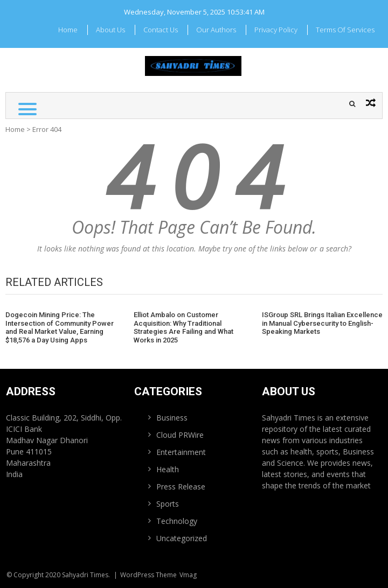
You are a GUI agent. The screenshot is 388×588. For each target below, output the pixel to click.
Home (68, 30)
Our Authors (216, 30)
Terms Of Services (345, 30)
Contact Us (161, 30)
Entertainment (181, 452)
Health (168, 469)
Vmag (188, 575)
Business (172, 418)
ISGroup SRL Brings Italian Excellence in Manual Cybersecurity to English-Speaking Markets (322, 323)
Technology (177, 521)
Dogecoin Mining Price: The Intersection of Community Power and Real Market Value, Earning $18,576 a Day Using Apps (60, 327)
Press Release (181, 486)
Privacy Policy (276, 30)
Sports (168, 504)
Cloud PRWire (180, 435)
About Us (110, 30)
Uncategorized (182, 538)
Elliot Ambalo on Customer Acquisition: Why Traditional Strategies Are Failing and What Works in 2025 (183, 327)
